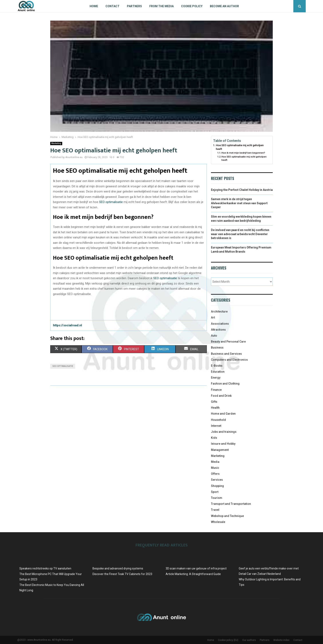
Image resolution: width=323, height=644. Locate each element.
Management (220, 450)
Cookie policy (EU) (228, 640)
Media (215, 462)
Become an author (224, 6)
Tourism (217, 498)
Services (217, 480)
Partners (134, 6)
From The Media (161, 6)
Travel (215, 510)
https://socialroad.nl (67, 325)
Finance (216, 390)
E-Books (217, 366)
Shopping (217, 486)
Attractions (218, 330)
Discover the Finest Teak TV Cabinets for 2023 (122, 574)
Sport (215, 492)
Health (215, 408)
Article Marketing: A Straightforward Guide (193, 574)
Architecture (219, 311)
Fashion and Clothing (225, 384)
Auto (214, 336)
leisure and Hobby (223, 444)
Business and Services (226, 354)
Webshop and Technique (227, 516)
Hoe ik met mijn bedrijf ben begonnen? (243, 153)
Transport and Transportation (231, 504)
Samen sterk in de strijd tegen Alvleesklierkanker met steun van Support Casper (239, 203)
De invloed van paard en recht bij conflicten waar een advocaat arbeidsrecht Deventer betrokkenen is (240, 234)
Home (94, 6)
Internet (216, 426)
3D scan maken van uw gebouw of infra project (196, 568)
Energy (216, 378)
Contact (112, 6)
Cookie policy (192, 6)
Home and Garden (223, 414)
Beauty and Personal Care (228, 342)
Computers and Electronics (229, 360)
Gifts (214, 402)
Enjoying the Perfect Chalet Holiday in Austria (242, 190)
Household (218, 420)
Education (218, 372)
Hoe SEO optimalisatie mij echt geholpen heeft (240, 147)
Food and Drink (221, 396)
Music (215, 468)
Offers (215, 474)
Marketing (56, 143)
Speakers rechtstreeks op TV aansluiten (45, 568)
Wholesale (218, 522)
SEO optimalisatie (111, 202)
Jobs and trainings (224, 432)
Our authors (249, 640)
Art (213, 317)
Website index (281, 640)
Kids (214, 438)
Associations (220, 324)
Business (217, 348)
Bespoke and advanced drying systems (118, 568)
